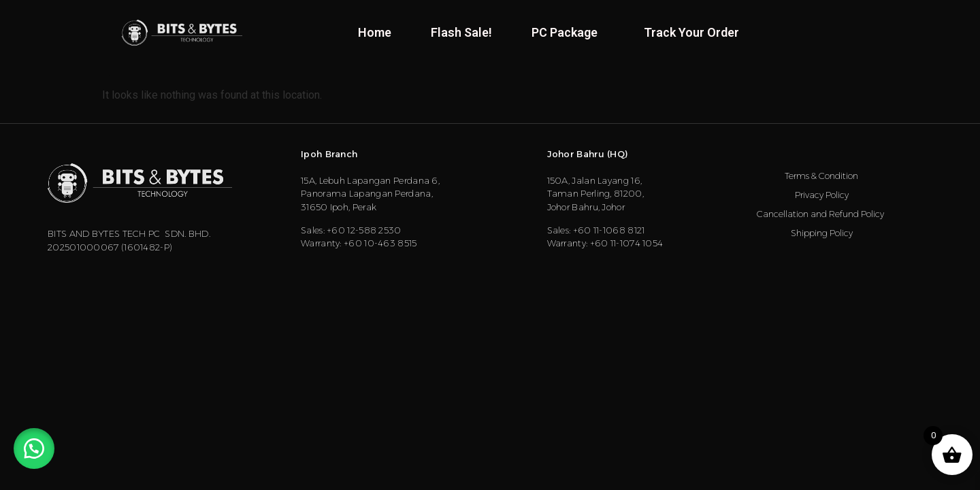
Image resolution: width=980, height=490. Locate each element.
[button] (34, 448)
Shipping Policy (822, 233)
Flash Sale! (461, 32)
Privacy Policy (822, 195)
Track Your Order (691, 32)
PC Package (568, 32)
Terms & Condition (821, 176)
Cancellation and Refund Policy (821, 214)
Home (375, 32)
